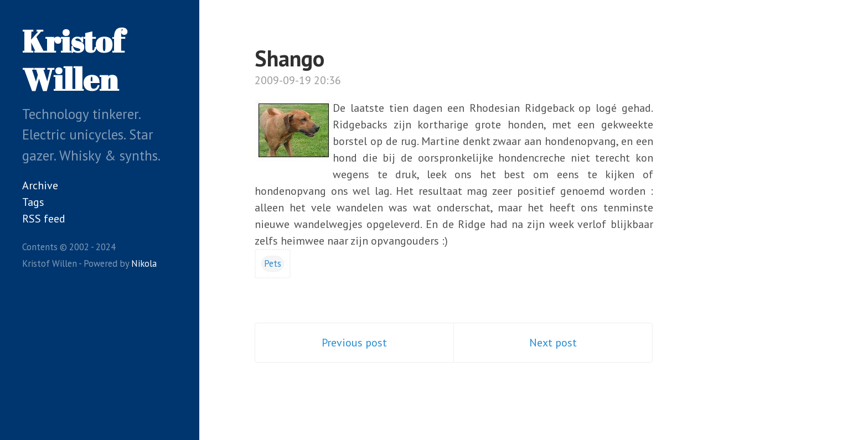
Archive (40, 185)
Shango (290, 58)
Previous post (354, 343)
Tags (33, 202)
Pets (273, 263)
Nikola (144, 263)
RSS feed (44, 219)
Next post (553, 343)
